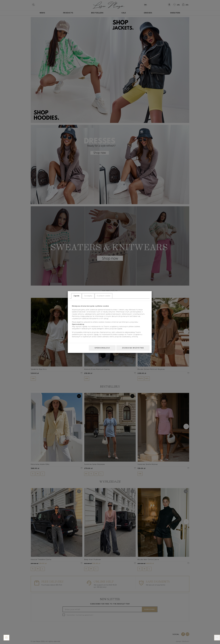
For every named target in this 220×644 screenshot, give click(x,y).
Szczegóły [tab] (88, 296)
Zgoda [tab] (76, 296)
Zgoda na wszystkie (133, 348)
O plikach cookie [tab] (104, 296)
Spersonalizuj (102, 348)
